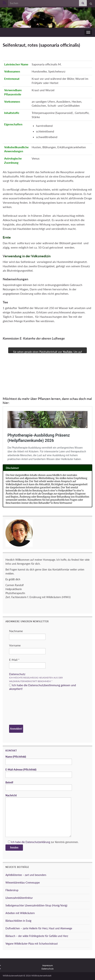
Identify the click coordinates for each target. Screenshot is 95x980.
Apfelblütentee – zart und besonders (26, 875)
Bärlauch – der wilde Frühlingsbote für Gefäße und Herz (37, 936)
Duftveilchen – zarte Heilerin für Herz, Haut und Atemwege (39, 928)
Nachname (16, 631)
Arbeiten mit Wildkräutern (20, 913)
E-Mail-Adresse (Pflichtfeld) (39, 773)
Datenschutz (17, 674)
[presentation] (24, 708)
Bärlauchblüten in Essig (18, 921)
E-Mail (14, 660)
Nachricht (38, 815)
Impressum (48, 965)
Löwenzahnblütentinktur (19, 898)
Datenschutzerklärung (38, 842)
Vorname (15, 645)
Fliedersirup (12, 890)
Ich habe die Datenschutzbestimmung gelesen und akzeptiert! (42, 687)
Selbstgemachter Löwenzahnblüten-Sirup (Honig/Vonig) (36, 905)
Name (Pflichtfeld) (39, 760)
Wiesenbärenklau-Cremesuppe (23, 883)
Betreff (39, 786)
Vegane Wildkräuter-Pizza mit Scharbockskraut (32, 944)
